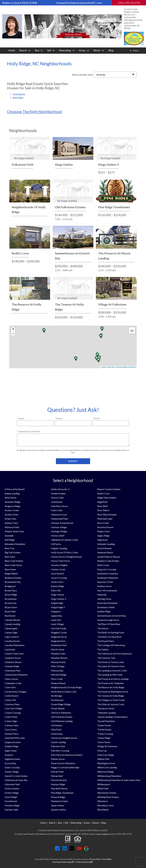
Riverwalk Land (105, 519)
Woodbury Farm (105, 805)
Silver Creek (103, 565)
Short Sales (18, 97)
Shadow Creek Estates (108, 561)
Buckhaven (10, 616)
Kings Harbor (58, 595)
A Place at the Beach (15, 489)
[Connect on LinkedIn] (65, 850)
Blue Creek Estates (14, 561)
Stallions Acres (105, 586)
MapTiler (111, 367)
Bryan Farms (11, 607)
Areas (87, 823)
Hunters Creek (58, 569)
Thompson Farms (106, 708)
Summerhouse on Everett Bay (112, 616)
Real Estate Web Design (63, 862)
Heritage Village (59, 531)
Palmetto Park (58, 746)
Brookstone (11, 603)
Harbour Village (59, 527)
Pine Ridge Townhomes (62, 793)
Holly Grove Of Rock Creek (64, 552)
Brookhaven (11, 599)
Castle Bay (10, 649)
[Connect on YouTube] (79, 850)
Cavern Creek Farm (14, 654)
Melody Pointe (58, 662)
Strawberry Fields (106, 607)
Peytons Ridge (58, 784)
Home (12, 50)
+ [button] (13, 329)
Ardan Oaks (11, 519)
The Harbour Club (106, 658)
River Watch (103, 510)
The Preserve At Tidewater (111, 683)
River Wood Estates (107, 514)
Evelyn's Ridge (12, 772)
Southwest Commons (108, 573)
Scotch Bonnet (104, 548)
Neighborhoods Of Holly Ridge (66, 687)
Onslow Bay (57, 734)
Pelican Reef (57, 776)
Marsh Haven (58, 649)
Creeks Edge (11, 721)
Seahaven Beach (105, 552)
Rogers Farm (104, 531)
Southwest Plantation (108, 578)
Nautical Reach (58, 683)
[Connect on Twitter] (72, 850)
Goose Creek (57, 498)
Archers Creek (12, 510)
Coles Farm (10, 687)
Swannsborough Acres (108, 620)
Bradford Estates (13, 578)
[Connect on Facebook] (57, 850)
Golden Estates (58, 493)
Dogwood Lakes (13, 742)
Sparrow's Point (105, 582)
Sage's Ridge (103, 536)
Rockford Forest (105, 527)
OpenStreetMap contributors (126, 367)
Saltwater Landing (106, 544)
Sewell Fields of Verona (109, 557)
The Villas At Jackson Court (111, 704)
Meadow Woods (59, 658)
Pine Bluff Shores (59, 788)
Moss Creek (57, 679)
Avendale (9, 536)
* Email (96, 418)
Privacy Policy (95, 859)
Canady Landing (12, 624)
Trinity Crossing (105, 734)
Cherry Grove (11, 679)
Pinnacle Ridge (58, 797)
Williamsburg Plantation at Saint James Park (119, 780)
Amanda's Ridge (13, 502)
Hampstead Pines (60, 519)
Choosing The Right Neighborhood (34, 112)
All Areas (101, 75)
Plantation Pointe (59, 801)
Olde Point (56, 729)
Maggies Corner (59, 632)
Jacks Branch (57, 573)
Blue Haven (10, 569)
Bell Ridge (10, 540)
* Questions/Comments (28, 431)
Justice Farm (57, 582)
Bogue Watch (11, 573)
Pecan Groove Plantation (63, 763)
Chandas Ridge (12, 666)
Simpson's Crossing (107, 569)
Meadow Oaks (58, 654)
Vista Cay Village (106, 755)
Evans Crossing (12, 767)
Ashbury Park (11, 523)
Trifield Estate (104, 729)
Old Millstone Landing (62, 721)
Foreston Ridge (12, 805)
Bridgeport (10, 586)
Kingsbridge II (58, 607)
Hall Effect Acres (59, 506)
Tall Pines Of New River (109, 624)
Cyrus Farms (11, 729)
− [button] (13, 334)
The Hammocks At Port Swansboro (115, 654)
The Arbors (103, 628)
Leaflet (103, 367)
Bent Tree (10, 548)
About (95, 823)
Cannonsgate (11, 628)
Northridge (56, 696)
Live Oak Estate (59, 628)
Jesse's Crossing (59, 578)
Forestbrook (11, 801)
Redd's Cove (103, 493)
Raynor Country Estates (109, 489)
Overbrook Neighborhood (64, 738)
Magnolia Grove (59, 637)
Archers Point (11, 514)
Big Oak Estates (13, 552)
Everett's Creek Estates (16, 776)
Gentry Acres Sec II (60, 489)
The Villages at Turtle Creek (111, 700)
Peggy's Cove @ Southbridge (65, 767)
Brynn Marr (10, 611)
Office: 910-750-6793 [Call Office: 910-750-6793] (129, 3)
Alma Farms (11, 498)
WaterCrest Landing (107, 767)
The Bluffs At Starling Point (111, 632)
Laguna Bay (57, 616)
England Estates (12, 759)
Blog (111, 50)
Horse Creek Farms (60, 561)
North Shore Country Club (64, 692)
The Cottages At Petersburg (111, 645)
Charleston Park (13, 670)
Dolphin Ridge (12, 746)
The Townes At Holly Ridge (111, 696)
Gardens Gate (11, 810)
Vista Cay (102, 751)
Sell (66, 823)
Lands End (56, 620)
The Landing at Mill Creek (110, 675)
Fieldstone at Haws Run (16, 780)
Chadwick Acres (13, 658)
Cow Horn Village (13, 708)
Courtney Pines (12, 704)
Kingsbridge (57, 603)
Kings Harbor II (59, 599)
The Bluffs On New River (109, 637)
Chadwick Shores (13, 662)
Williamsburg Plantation (109, 776)
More (136, 51)
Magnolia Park (58, 641)
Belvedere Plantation (15, 544)
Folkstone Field (12, 784)
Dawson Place (12, 734)
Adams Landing (12, 493)
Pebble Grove (58, 759)
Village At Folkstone (107, 746)
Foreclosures (19, 94)
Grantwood (57, 502)
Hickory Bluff (58, 536)
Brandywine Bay (13, 582)
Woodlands (103, 810)
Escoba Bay (10, 763)
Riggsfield (102, 502)
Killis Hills (56, 590)
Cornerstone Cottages (16, 692)
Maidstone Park (59, 645)
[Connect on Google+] (86, 850)
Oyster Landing (58, 742)
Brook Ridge (11, 595)
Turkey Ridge (104, 738)
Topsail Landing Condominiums (112, 717)
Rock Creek (103, 523)
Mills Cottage (58, 666)
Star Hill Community (107, 590)
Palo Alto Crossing (60, 751)
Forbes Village (12, 793)
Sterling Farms (104, 599)
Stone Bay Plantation (108, 603)
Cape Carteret (12, 637)
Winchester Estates (107, 793)
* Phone (58, 418)
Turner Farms (104, 742)
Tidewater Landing (107, 713)
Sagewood (102, 540)
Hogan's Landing (59, 548)
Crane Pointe (11, 717)
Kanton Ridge (58, 586)
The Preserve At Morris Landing (113, 679)
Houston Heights (59, 565)
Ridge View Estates (107, 498)
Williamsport (104, 784)
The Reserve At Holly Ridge (111, 687)
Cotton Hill (10, 700)
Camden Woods (13, 620)
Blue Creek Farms (13, 565)
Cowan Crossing (13, 713)
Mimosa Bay (57, 670)
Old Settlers (57, 725)
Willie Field (103, 788)
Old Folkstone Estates (62, 717)
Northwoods (57, 700)
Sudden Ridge (104, 611)
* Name (21, 418)
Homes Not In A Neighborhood (66, 557)
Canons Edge (11, 632)
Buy (60, 823)
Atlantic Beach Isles (14, 531)
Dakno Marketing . (85, 862)
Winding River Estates (108, 797)
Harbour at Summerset (62, 523)
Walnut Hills (103, 759)
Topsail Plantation (106, 721)
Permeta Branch (59, 780)
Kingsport (56, 611)
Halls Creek (57, 510)
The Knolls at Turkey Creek (111, 662)
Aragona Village (13, 506)
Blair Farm (10, 557)
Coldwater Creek (13, 683)
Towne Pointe (104, 725)
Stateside (102, 595)
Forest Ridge (11, 797)
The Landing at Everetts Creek (112, 670)
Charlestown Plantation (16, 675)
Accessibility (107, 859)
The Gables (103, 649)
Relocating (76, 823)
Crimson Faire (12, 725)
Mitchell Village (59, 675)
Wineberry (103, 801)
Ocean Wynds (58, 708)
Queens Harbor (59, 810)
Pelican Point (57, 772)
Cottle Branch (12, 696)
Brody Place (11, 590)
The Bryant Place (106, 641)
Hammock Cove (59, 514)
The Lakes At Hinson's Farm (111, 666)
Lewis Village (57, 624)
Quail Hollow (57, 805)
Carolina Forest (12, 641)
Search (52, 823)
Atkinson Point (12, 527)
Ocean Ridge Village (61, 704)
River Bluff (103, 506)
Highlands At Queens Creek (64, 540)
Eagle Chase (11, 751)
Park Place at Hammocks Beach (67, 755)
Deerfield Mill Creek (15, 738)
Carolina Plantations (15, 645)
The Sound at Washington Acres (113, 692)
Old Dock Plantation (61, 713)
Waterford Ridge (106, 772)
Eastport (9, 755)
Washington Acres (106, 763)
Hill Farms (56, 544)
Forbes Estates (12, 788)
